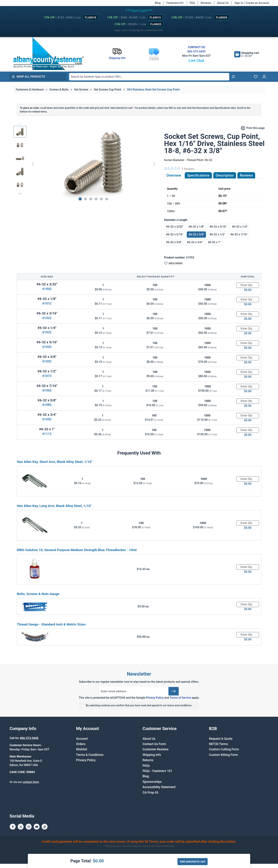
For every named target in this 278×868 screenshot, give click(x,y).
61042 (47, 347)
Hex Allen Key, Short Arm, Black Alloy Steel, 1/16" (55, 462)
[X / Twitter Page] (21, 827)
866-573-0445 (196, 51)
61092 (47, 419)
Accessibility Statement (159, 787)
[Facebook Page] (13, 827)
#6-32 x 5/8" (174, 242)
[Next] (154, 164)
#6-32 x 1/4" (240, 227)
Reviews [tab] (246, 175)
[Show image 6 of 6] (107, 199)
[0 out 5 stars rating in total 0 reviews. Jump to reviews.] (179, 169)
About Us (223, 3)
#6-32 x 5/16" (175, 234)
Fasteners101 (175, 3)
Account (82, 739)
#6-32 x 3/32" (175, 227)
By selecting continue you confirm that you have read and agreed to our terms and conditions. (139, 705)
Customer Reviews (155, 749)
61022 (47, 318)
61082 (47, 405)
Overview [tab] (174, 175)
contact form (31, 782)
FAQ (192, 3)
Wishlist (82, 749)
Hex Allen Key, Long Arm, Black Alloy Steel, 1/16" (54, 506)
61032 (47, 332)
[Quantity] (248, 285)
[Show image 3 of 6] (91, 199)
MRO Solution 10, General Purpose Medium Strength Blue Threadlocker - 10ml (77, 550)
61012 (47, 303)
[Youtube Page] (37, 827)
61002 (47, 289)
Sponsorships (152, 782)
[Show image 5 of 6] (101, 199)
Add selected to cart (193, 862)
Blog (158, 3)
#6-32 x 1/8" (196, 227)
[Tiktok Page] (45, 827)
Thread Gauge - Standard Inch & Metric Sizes (51, 624)
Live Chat (196, 61)
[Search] (233, 77)
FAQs (146, 766)
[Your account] (264, 77)
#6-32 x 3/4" (195, 242)
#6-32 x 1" (214, 242)
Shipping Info (152, 755)
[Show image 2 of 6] (85, 199)
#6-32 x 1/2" (217, 234)
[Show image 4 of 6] (96, 199)
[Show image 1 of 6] (80, 199)
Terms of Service (180, 698)
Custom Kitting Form (223, 755)
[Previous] (33, 164)
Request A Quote (221, 739)
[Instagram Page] (29, 827)
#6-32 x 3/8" (196, 234)
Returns (148, 760)
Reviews (206, 3)
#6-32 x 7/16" (239, 234)
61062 (47, 390)
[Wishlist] (256, 77)
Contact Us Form (154, 744)
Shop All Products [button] (28, 77)
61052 (47, 361)
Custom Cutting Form (224, 749)
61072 (47, 376)
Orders (81, 744)
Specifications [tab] (198, 175)
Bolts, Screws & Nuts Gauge (38, 594)
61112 (47, 434)
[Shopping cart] (247, 54)
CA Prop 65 (150, 793)
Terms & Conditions (90, 755)
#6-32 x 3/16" (218, 227)
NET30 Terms (219, 744)
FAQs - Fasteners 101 (157, 771)
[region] (85, 164)
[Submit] (174, 691)
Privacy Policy (155, 698)
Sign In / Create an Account (252, 3)
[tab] (225, 175)
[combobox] (149, 77)
